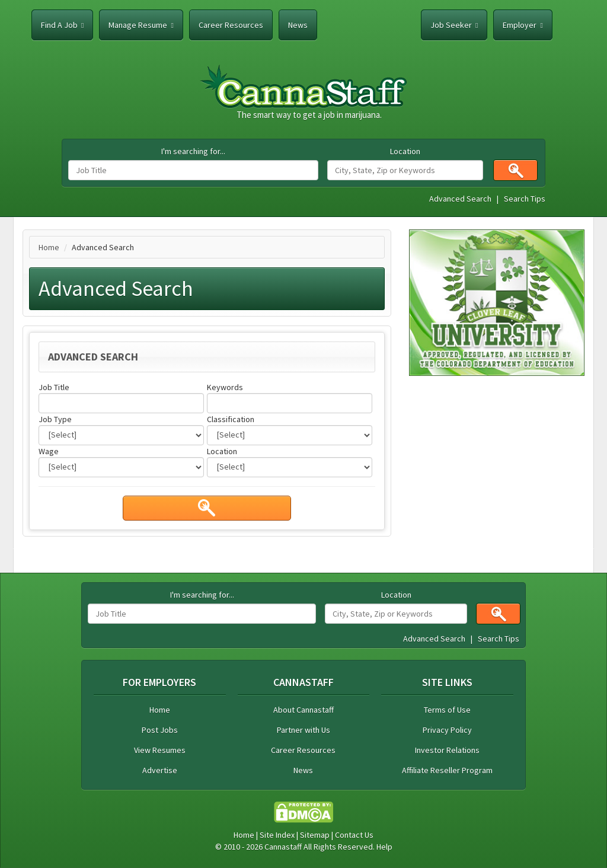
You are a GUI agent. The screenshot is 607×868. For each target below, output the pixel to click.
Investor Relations (447, 750)
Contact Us (354, 835)
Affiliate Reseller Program (447, 770)
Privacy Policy (447, 730)
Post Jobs (160, 730)
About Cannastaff (303, 710)
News (298, 25)
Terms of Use (447, 710)
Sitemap (315, 835)
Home (49, 247)
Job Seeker (454, 25)
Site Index (277, 835)
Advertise (160, 770)
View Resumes (160, 750)
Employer (523, 25)
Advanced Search (460, 199)
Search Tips (525, 199)
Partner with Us (303, 730)
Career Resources (231, 25)
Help (384, 847)
